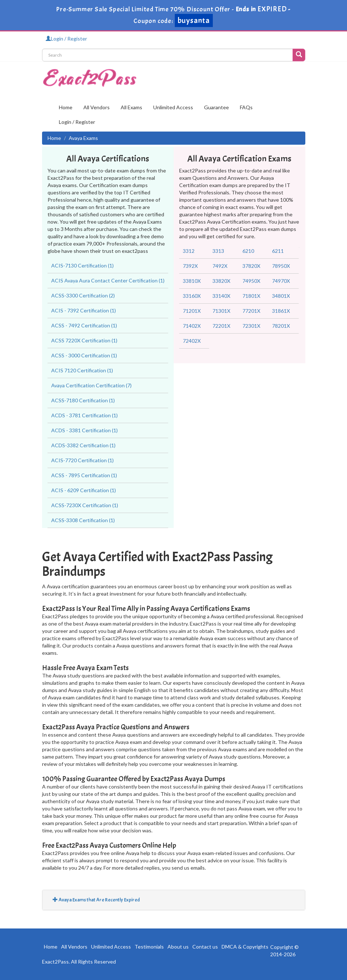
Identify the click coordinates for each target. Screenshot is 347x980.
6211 (278, 251)
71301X (221, 311)
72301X (251, 326)
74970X (281, 281)
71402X (192, 326)
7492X (220, 266)
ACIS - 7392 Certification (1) (84, 310)
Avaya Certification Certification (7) (91, 385)
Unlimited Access (173, 107)
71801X (251, 296)
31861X (281, 311)
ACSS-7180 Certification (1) (83, 400)
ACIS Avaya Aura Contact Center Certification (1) (108, 280)
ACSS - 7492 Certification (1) (84, 325)
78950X (281, 266)
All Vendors (97, 107)
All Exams (131, 107)
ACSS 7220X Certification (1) (84, 340)
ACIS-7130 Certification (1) (82, 265)
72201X (221, 326)
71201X (192, 311)
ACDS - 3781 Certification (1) (84, 415)
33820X (221, 281)
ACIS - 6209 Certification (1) (84, 490)
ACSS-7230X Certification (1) (85, 505)
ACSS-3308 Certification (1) (83, 520)
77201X (251, 311)
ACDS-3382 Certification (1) (83, 445)
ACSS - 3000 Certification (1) (84, 355)
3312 (189, 251)
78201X (281, 326)
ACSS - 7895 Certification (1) (84, 475)
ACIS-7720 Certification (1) (82, 460)
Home (66, 107)
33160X (192, 296)
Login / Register (66, 39)
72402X (192, 341)
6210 (248, 251)
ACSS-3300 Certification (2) (83, 295)
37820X (251, 266)
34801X (281, 296)
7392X (190, 266)
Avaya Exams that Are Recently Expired (96, 900)
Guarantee (216, 107)
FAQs (246, 107)
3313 (218, 251)
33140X (221, 296)
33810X (192, 281)
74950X (251, 281)
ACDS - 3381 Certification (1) (84, 430)
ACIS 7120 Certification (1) (82, 370)
